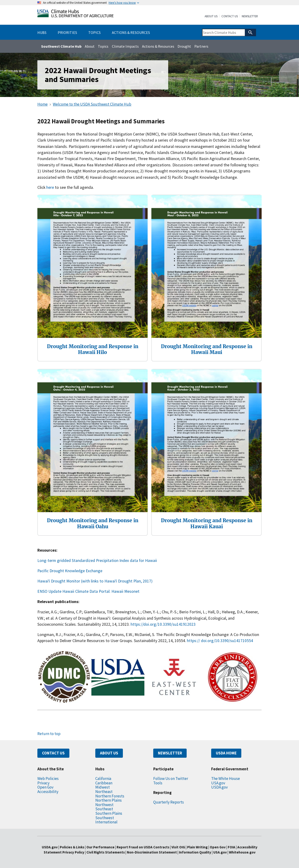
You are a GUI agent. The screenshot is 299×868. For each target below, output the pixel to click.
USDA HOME (226, 753)
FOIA (231, 847)
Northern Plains (109, 800)
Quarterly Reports (169, 802)
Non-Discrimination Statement (152, 852)
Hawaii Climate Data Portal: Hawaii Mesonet (101, 591)
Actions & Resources (158, 46)
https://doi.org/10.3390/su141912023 (163, 624)
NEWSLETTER (170, 753)
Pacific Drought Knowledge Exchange (70, 571)
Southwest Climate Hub (61, 46)
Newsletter (250, 16)
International (106, 822)
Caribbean (104, 783)
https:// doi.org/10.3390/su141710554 (220, 641)
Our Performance (100, 847)
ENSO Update (49, 591)
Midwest (103, 787)
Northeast (104, 792)
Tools (158, 783)
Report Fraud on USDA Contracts (143, 847)
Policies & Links (72, 847)
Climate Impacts (125, 46)
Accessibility (48, 792)
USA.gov (218, 783)
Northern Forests (110, 796)
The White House (226, 779)
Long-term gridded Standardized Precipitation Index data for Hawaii (97, 561)
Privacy (43, 783)
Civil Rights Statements (106, 852)
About (90, 46)
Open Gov (45, 787)
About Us (211, 16)
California (103, 779)
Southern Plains (109, 813)
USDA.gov (219, 787)
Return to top (49, 734)
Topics (103, 46)
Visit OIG (178, 847)
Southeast (104, 809)
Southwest (105, 818)
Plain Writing (198, 847)
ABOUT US (109, 753)
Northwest (104, 805)
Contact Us (230, 16)
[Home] (75, 14)
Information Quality (195, 852)
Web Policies (48, 779)
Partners (201, 46)
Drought (184, 46)
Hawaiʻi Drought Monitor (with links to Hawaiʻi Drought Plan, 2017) (95, 581)
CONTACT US (53, 753)
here (51, 187)
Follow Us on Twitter (171, 779)
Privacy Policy (73, 852)
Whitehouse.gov (242, 852)
